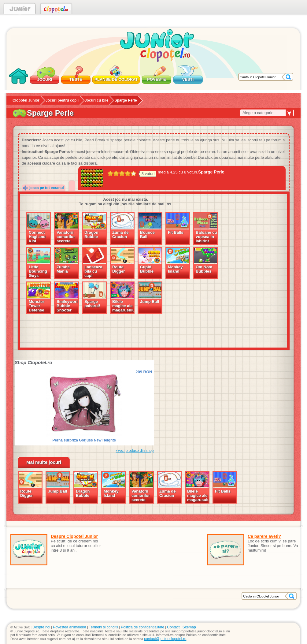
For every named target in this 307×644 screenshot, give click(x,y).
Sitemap (189, 627)
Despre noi (41, 627)
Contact (173, 627)
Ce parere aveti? (264, 536)
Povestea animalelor (70, 627)
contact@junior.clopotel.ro (165, 639)
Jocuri (44, 79)
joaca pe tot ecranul (47, 188)
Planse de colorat (116, 79)
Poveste (156, 79)
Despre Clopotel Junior (74, 536)
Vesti (188, 79)
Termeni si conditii (104, 627)
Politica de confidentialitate (142, 627)
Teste (76, 79)
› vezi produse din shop (135, 451)
